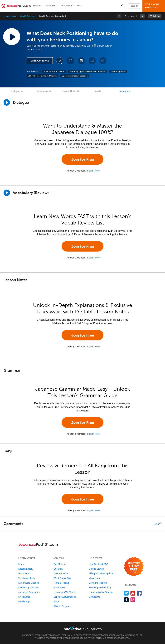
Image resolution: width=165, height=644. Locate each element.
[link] (142, 16)
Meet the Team (61, 573)
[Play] (7, 193)
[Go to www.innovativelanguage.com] (82, 628)
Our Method (59, 564)
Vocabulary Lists (27, 578)
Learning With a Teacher (101, 592)
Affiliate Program (62, 606)
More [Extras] (78, 6)
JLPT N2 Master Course (54, 72)
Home (21, 564)
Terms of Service (116, 638)
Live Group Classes (28, 587)
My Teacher (66, 6)
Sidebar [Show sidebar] (156, 16)
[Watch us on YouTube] (133, 593)
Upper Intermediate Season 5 (75, 76)
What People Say (62, 578)
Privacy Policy (120, 635)
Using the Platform (98, 583)
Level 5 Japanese (28, 16)
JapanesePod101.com (102, 635)
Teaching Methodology (100, 587)
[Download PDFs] (92, 61)
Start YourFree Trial (154, 6)
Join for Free (83, 159)
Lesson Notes (69, 91)
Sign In (134, 6)
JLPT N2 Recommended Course (42, 76)
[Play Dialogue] (7, 102)
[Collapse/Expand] (82, 524)
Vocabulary (51, 6)
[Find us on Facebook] (139, 593)
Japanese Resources (29, 592)
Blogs (56, 601)
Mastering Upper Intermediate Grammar (87, 72)
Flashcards (24, 573)
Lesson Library (10, 16)
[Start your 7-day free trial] (134, 567)
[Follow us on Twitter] (126, 593)
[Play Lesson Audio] (12, 37)
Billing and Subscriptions (101, 573)
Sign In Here (93, 171)
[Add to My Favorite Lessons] (71, 61)
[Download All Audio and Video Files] (103, 61)
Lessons (37, 6)
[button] (123, 6)
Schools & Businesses (65, 597)
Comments (124, 91)
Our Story (58, 569)
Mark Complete (40, 61)
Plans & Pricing (61, 583)
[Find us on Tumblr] (126, 600)
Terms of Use (136, 635)
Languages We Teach (64, 592)
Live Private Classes (29, 583)
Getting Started (96, 569)
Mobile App (24, 601)
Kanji (96, 91)
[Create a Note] (81, 61)
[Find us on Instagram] (133, 600)
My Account (95, 578)
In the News (59, 587)
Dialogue (16, 91)
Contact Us (94, 597)
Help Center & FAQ (98, 564)
